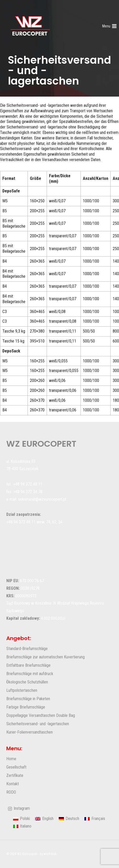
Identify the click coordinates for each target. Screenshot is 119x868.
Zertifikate (15, 775)
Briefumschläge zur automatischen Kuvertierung (45, 657)
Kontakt (13, 784)
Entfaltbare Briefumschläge (28, 665)
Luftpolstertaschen (22, 690)
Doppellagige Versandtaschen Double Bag (41, 715)
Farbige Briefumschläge (26, 707)
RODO (11, 792)
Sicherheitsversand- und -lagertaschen (38, 724)
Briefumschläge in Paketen (28, 699)
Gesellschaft (16, 767)
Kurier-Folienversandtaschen (29, 732)
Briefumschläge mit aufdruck (30, 674)
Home (11, 759)
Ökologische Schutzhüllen (27, 682)
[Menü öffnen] (109, 26)
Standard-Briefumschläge (27, 649)
